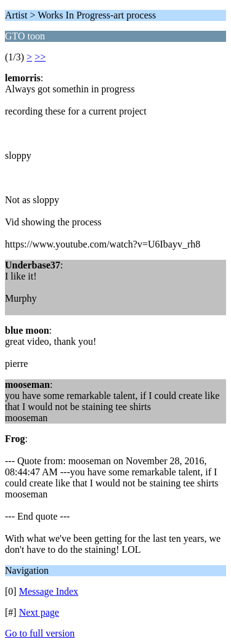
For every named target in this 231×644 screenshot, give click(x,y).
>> (40, 57)
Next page (39, 612)
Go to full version (40, 633)
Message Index (49, 591)
